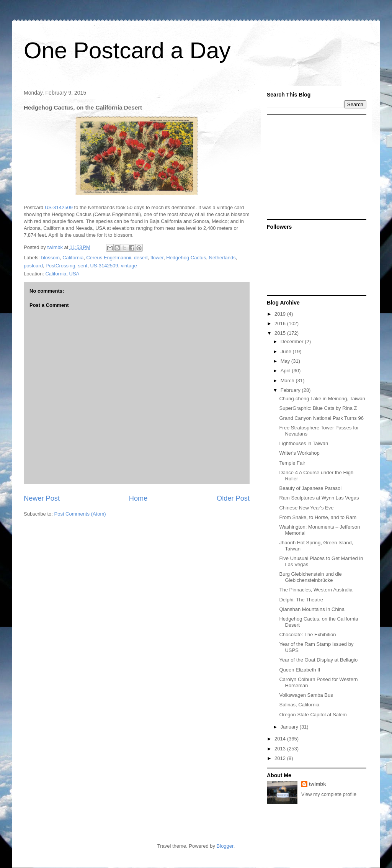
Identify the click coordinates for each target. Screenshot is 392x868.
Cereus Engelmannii (109, 258)
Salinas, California (299, 705)
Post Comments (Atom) (80, 514)
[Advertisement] (315, 166)
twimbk (318, 784)
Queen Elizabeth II (300, 670)
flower (157, 258)
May (286, 361)
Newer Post (42, 498)
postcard (33, 266)
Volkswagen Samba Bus (306, 695)
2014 (281, 739)
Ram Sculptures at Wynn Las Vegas (319, 498)
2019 (281, 314)
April (286, 371)
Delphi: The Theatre (301, 600)
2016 (281, 323)
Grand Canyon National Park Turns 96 (321, 418)
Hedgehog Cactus (186, 258)
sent (83, 266)
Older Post (233, 498)
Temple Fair (292, 463)
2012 (281, 758)
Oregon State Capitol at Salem (313, 715)
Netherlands (222, 258)
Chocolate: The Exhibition (307, 635)
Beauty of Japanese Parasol (310, 488)
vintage (129, 266)
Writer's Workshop (299, 453)
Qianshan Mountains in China (312, 609)
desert (141, 258)
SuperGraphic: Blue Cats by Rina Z (318, 408)
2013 (281, 749)
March (288, 381)
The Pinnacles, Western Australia (316, 590)
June (287, 351)
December (293, 341)
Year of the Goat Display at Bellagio (318, 660)
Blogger (225, 846)
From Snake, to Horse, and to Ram (318, 517)
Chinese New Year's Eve (306, 508)
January (290, 727)
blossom (51, 258)
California (73, 258)
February (291, 390)
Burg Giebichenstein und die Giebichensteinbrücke (310, 577)
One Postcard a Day (127, 50)
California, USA (62, 274)
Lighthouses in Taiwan (304, 443)
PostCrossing (60, 266)
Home (138, 498)
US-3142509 (59, 207)
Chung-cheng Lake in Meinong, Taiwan (322, 399)
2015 (281, 333)
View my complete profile (329, 794)
